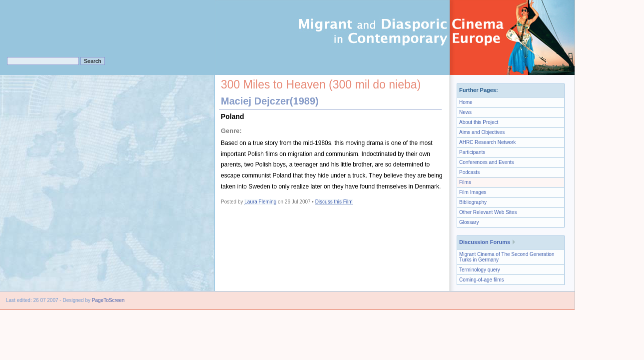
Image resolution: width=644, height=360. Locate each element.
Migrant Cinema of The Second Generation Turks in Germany (507, 257)
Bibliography (473, 202)
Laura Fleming (260, 202)
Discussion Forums (485, 242)
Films (465, 182)
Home (466, 102)
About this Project (479, 122)
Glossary (469, 222)
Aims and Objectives (482, 132)
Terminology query (480, 270)
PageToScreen (108, 300)
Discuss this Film (334, 202)
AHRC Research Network (487, 142)
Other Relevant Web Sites (488, 212)
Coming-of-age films (481, 280)
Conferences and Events (487, 162)
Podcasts (469, 172)
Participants (472, 152)
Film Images (473, 192)
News (465, 112)
